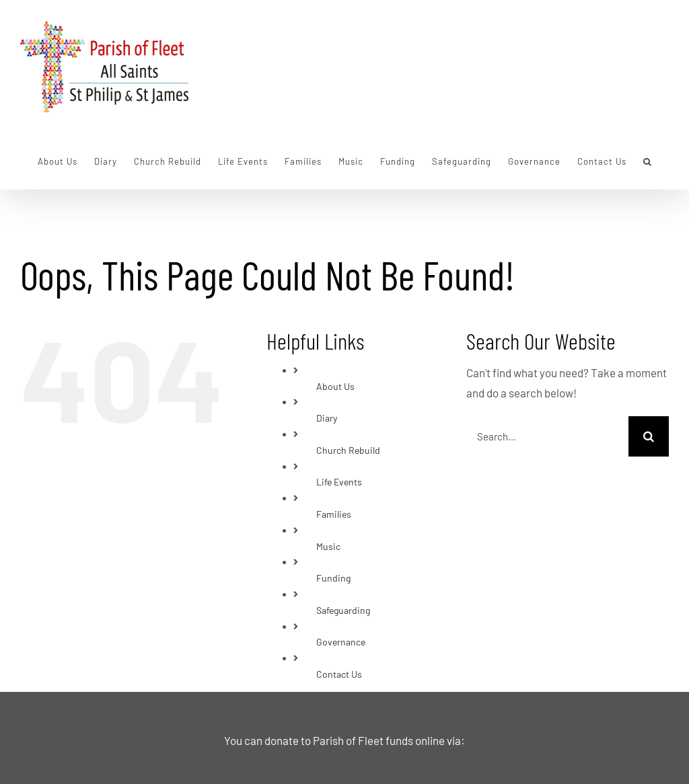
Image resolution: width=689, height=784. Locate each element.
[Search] (649, 436)
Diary (327, 418)
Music (328, 546)
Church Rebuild (348, 450)
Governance (341, 642)
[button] (648, 161)
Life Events (339, 482)
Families (334, 514)
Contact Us (339, 674)
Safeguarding (343, 610)
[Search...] (547, 436)
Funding (333, 578)
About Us (335, 386)
